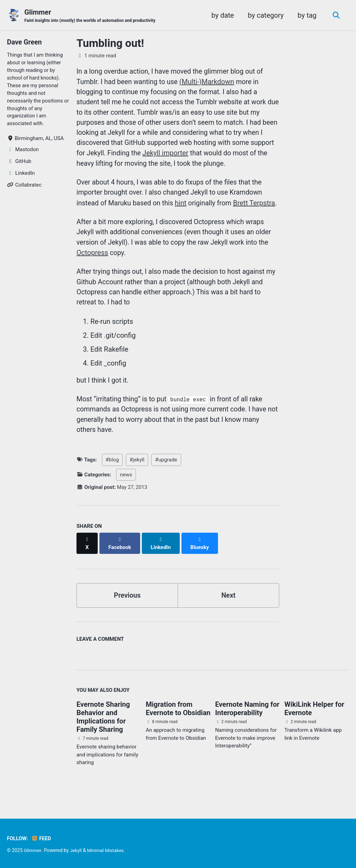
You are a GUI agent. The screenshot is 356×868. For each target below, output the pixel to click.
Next (228, 605)
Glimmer (92, 16)
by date (222, 15)
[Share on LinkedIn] (162, 557)
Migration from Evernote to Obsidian (178, 719)
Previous (127, 605)
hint (183, 206)
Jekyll (76, 850)
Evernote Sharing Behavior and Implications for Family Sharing (103, 728)
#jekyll (137, 477)
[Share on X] (87, 557)
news (126, 492)
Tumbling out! (110, 44)
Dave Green (25, 42)
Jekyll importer (193, 155)
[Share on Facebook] (120, 557)
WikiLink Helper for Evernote (314, 719)
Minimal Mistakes (106, 850)
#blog (112, 477)
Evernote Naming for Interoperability (247, 719)
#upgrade (166, 477)
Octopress (92, 267)
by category (265, 15)
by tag (306, 15)
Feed (42, 838)
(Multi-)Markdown (210, 82)
